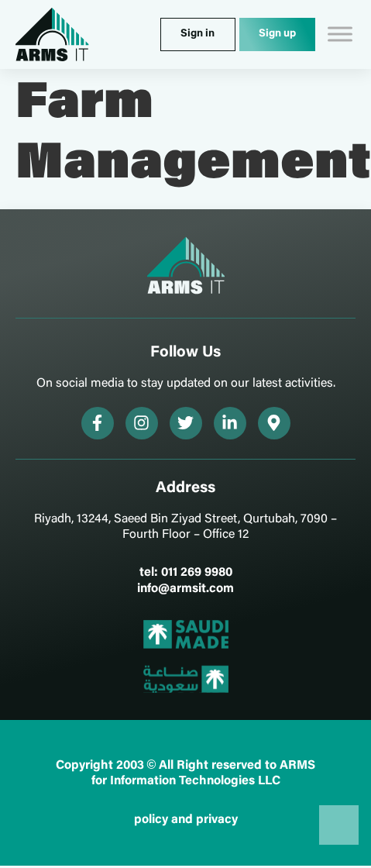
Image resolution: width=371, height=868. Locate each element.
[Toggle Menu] (340, 34)
